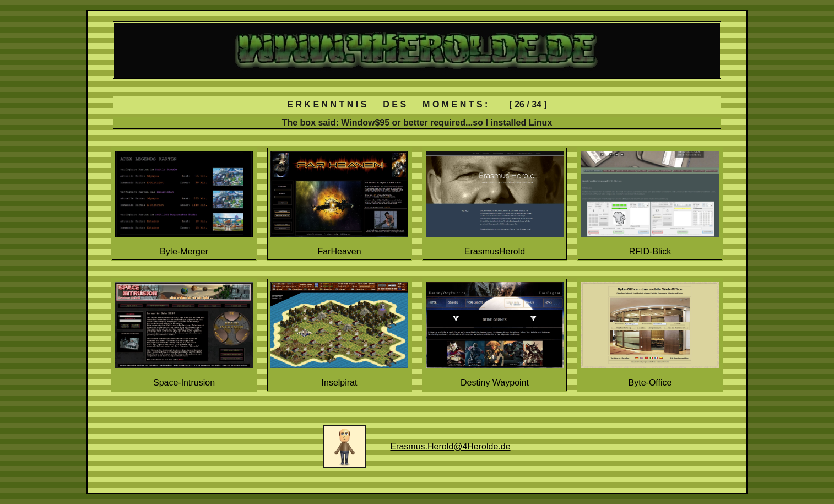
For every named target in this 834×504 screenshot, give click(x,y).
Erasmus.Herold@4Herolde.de (450, 446)
